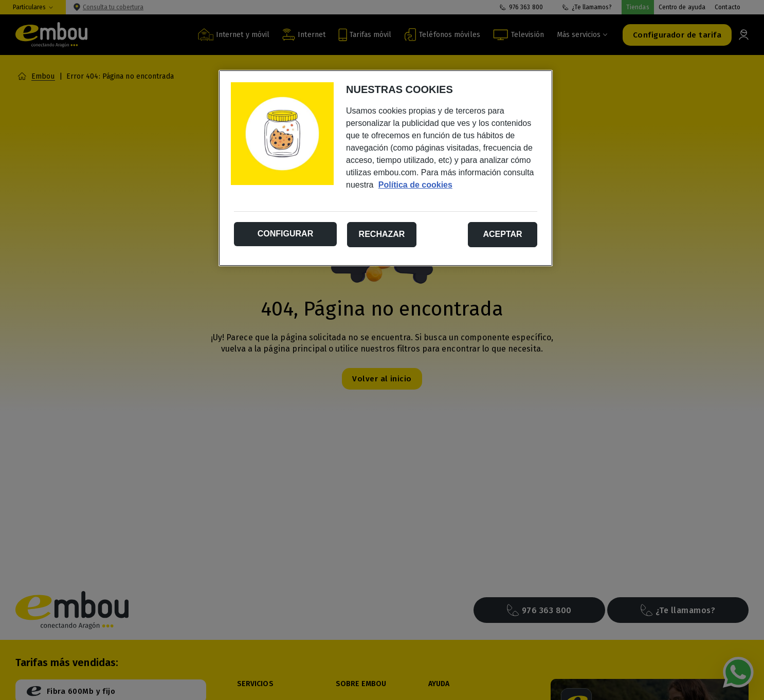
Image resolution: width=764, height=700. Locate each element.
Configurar (285, 234)
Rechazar (382, 234)
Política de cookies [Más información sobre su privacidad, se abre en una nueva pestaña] (415, 185)
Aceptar (502, 234)
